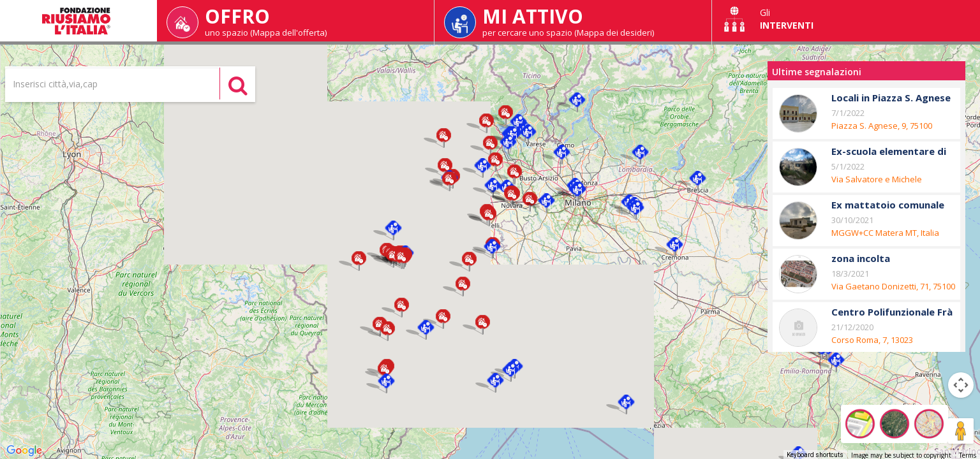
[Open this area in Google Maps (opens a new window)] (24, 451)
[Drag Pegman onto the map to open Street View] (961, 431)
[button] (444, 138)
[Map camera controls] (961, 385)
